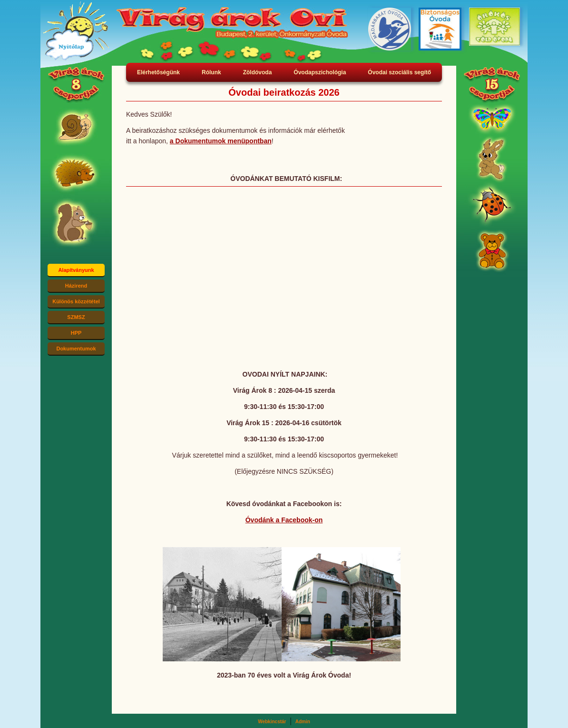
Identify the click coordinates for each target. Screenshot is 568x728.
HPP (76, 333)
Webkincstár (272, 722)
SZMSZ (76, 317)
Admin (303, 722)
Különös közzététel (76, 301)
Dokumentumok (76, 349)
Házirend (76, 286)
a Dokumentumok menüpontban (221, 141)
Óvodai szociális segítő (399, 72)
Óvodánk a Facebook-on (284, 520)
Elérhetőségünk (158, 72)
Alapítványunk (76, 270)
